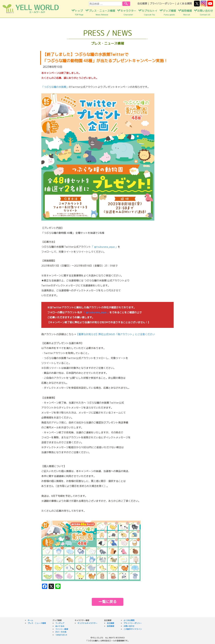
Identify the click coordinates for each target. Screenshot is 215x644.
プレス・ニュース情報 (102, 13)
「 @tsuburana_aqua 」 (104, 247)
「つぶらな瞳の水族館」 (55, 87)
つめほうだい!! (61, 635)
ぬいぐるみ (60, 626)
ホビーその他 (61, 632)
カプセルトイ (150, 13)
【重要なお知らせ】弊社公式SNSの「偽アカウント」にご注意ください (115, 334)
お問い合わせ (205, 13)
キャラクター (128, 13)
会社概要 (142, 4)
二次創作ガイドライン (133, 629)
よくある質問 (184, 4)
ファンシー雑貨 (62, 629)
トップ (79, 13)
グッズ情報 (169, 13)
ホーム (30, 620)
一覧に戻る (107, 602)
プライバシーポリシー (162, 4)
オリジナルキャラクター (87, 623)
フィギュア (60, 623)
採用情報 (187, 13)
